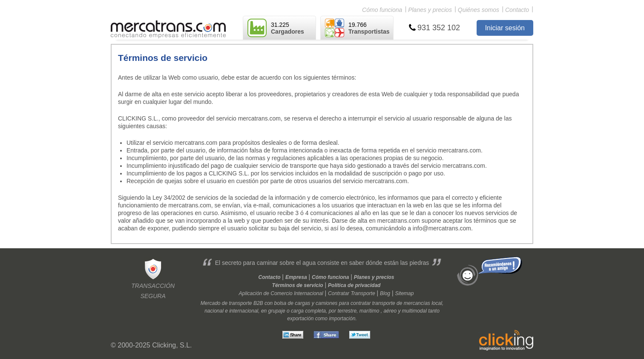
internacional (244, 311)
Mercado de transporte (226, 303)
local (437, 303)
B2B (258, 303)
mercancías (417, 303)
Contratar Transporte (352, 293)
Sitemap (404, 293)
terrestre (347, 311)
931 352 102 (439, 28)
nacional (214, 311)
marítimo (369, 311)
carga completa (308, 311)
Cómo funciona (382, 10)
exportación (300, 319)
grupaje (277, 311)
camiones (326, 303)
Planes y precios (430, 10)
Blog (385, 293)
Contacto (517, 10)
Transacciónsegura (153, 278)
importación (342, 319)
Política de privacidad (354, 285)
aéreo (390, 311)
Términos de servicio (298, 285)
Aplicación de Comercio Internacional (281, 293)
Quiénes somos (479, 10)
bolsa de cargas (292, 303)
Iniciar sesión (505, 28)
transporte (384, 303)
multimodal (414, 311)
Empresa (296, 277)
